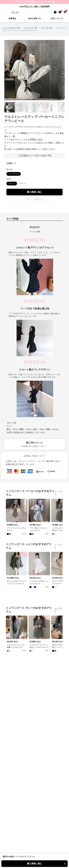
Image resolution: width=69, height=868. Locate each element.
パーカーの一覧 (31, 28)
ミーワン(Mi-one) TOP (11, 28)
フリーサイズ (14, 174)
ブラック (12, 183)
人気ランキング (57, 19)
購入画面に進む (34, 192)
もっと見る (58, 493)
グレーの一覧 (46, 28)
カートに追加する (34, 199)
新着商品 (12, 19)
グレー (23, 183)
